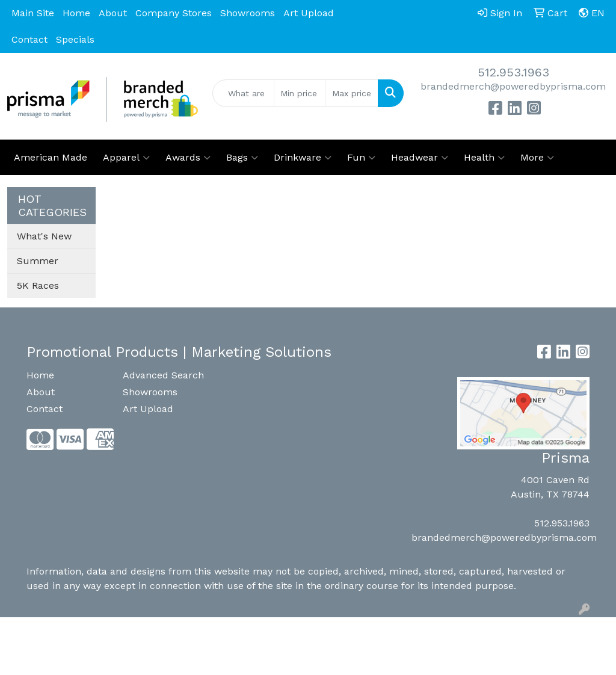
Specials (75, 39)
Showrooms (248, 13)
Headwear (420, 158)
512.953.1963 (513, 72)
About (113, 13)
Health (484, 158)
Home (76, 13)
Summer (38, 261)
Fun (361, 158)
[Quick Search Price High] (352, 93)
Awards (188, 158)
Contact (29, 39)
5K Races (38, 285)
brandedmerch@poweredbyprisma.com (513, 86)
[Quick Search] (243, 93)
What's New (44, 236)
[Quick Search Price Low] (300, 93)
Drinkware (303, 158)
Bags (242, 158)
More (537, 158)
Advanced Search (163, 375)
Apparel (126, 158)
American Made (51, 157)
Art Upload (309, 13)
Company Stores (174, 13)
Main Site (33, 13)
